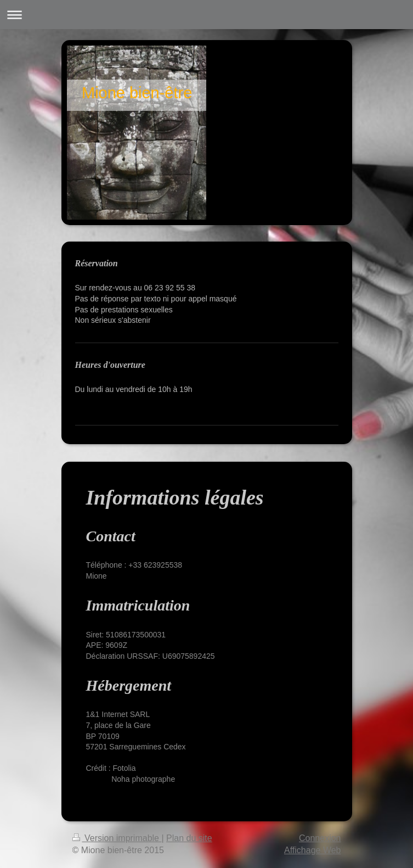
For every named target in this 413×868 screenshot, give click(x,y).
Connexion (320, 838)
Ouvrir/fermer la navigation (206, 15)
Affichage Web (312, 850)
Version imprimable (117, 838)
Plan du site (189, 838)
